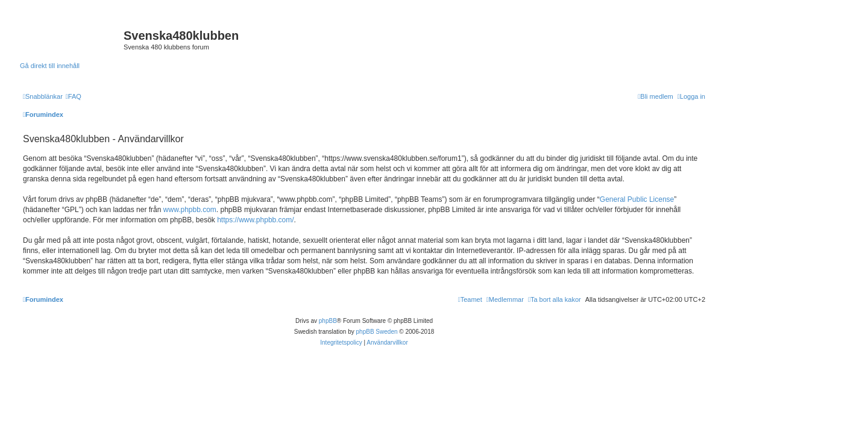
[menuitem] (74, 96)
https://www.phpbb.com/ (255, 220)
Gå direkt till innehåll (50, 66)
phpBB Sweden (377, 332)
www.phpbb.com (190, 210)
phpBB (328, 321)
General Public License (637, 199)
